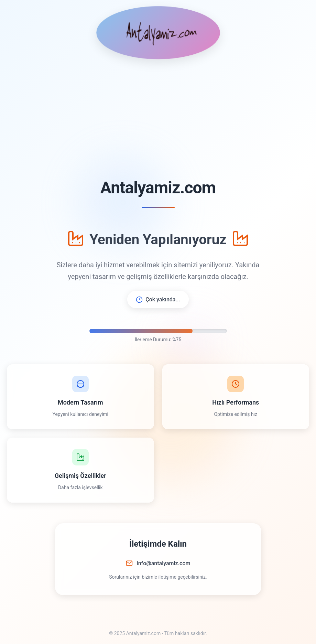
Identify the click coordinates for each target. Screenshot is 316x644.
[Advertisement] (158, 118)
